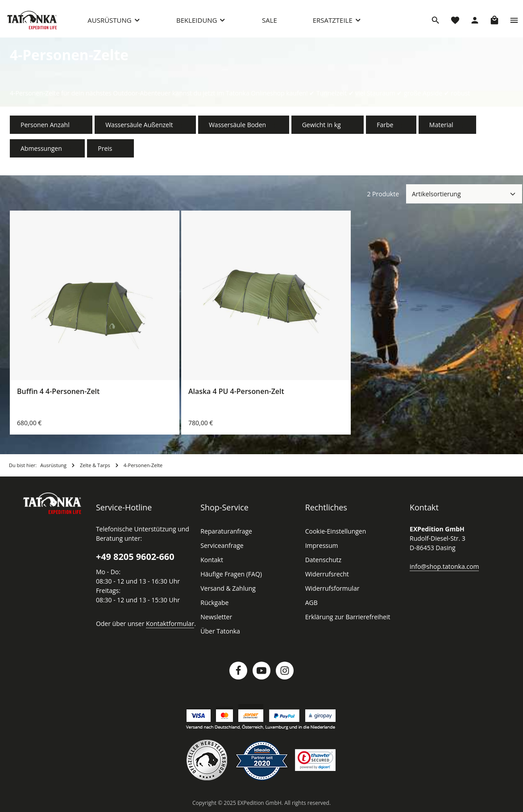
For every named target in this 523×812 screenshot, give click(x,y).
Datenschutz (323, 560)
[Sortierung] (464, 194)
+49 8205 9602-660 (135, 557)
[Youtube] (261, 671)
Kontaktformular (165, 624)
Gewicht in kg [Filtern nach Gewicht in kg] (322, 125)
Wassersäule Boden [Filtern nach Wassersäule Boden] (239, 125)
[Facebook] (238, 671)
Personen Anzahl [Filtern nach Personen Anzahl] (50, 125)
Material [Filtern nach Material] (439, 125)
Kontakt (211, 560)
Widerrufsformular (330, 589)
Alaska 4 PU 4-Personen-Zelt (236, 392)
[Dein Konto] (475, 20)
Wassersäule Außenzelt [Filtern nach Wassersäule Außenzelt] (142, 125)
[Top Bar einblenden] (514, 20)
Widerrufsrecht (326, 575)
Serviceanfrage (221, 546)
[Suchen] (436, 20)
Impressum (321, 546)
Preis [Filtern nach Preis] (109, 149)
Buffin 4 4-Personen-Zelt (58, 392)
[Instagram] (285, 671)
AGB (312, 603)
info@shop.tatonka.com (442, 567)
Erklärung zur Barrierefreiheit (345, 617)
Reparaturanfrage (225, 532)
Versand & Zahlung (227, 589)
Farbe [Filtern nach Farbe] (384, 125)
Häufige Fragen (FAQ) (231, 575)
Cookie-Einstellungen (335, 532)
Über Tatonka (219, 632)
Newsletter (215, 617)
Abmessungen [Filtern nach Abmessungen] (47, 149)
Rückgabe (214, 603)
